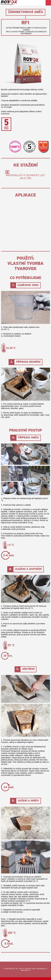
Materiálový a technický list (26, 177)
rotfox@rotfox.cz (42, 969)
